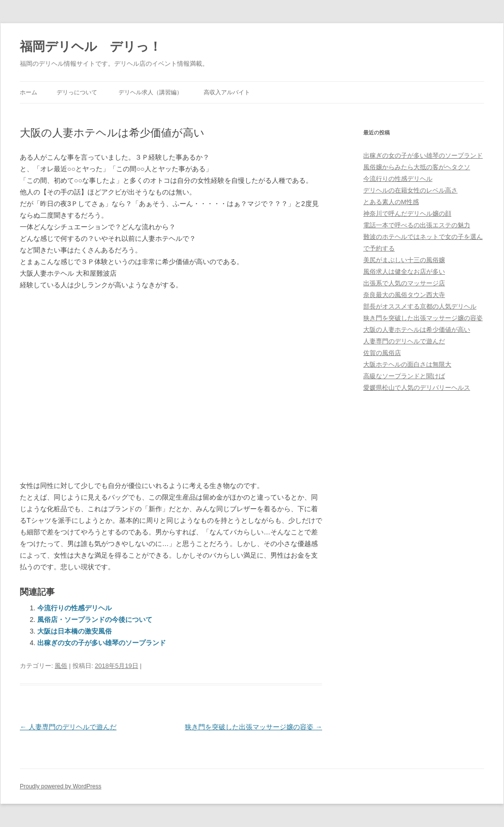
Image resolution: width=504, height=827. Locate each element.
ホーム (29, 92)
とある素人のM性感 (391, 202)
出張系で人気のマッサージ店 (404, 283)
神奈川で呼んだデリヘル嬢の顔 (407, 214)
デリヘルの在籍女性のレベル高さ (410, 190)
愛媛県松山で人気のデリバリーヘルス (417, 388)
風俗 (61, 666)
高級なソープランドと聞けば (404, 376)
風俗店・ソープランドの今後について (95, 620)
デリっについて (77, 92)
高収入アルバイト (227, 92)
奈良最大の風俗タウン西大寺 (404, 295)
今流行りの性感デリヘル (74, 608)
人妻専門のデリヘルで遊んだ (68, 727)
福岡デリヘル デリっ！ (91, 46)
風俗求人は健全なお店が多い (404, 272)
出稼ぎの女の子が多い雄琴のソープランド (102, 643)
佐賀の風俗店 (382, 353)
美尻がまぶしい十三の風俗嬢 (404, 260)
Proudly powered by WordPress (61, 786)
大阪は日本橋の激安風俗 (74, 631)
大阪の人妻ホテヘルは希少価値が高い (417, 330)
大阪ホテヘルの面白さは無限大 (407, 364)
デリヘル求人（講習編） (150, 92)
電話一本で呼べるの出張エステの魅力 (417, 225)
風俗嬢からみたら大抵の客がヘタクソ (417, 167)
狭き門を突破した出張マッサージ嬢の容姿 (253, 727)
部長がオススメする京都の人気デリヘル (420, 306)
